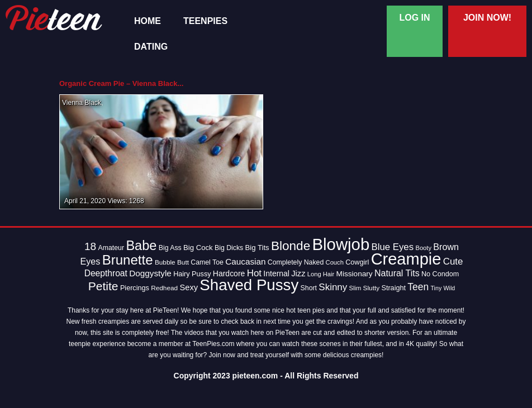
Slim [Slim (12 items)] (355, 288)
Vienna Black (82, 103)
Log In (414, 18)
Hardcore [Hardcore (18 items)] (229, 273)
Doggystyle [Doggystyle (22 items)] (150, 273)
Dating (151, 47)
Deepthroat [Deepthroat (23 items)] (106, 273)
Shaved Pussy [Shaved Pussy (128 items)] (249, 285)
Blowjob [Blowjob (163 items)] (341, 244)
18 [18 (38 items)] (90, 246)
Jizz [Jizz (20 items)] (298, 273)
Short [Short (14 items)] (309, 288)
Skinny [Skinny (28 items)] (333, 287)
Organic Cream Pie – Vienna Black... (121, 83)
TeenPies (205, 21)
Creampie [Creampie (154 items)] (406, 259)
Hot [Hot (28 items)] (254, 273)
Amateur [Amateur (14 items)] (111, 248)
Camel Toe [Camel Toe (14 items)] (207, 262)
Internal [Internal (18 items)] (276, 273)
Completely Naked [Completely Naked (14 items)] (296, 262)
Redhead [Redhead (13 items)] (164, 288)
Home (148, 21)
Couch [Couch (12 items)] (335, 262)
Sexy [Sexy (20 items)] (189, 287)
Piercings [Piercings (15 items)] (135, 288)
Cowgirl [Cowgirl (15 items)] (357, 262)
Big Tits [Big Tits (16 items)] (257, 248)
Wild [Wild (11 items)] (450, 288)
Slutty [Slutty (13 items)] (372, 288)
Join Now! (487, 18)
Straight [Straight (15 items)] (393, 288)
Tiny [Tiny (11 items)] (436, 288)
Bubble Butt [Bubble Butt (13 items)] (172, 262)
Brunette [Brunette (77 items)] (128, 260)
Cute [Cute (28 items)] (453, 261)
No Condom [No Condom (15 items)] (440, 274)
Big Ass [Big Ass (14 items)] (170, 248)
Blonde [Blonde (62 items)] (291, 246)
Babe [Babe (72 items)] (141, 246)
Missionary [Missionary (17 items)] (355, 274)
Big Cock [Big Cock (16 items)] (198, 248)
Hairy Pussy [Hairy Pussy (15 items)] (192, 274)
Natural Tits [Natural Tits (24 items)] (397, 273)
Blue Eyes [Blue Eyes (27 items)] (393, 247)
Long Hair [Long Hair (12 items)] (321, 274)
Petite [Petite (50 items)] (103, 286)
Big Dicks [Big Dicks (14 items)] (229, 248)
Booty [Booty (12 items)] (423, 248)
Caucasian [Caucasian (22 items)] (245, 261)
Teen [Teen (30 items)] (418, 287)
